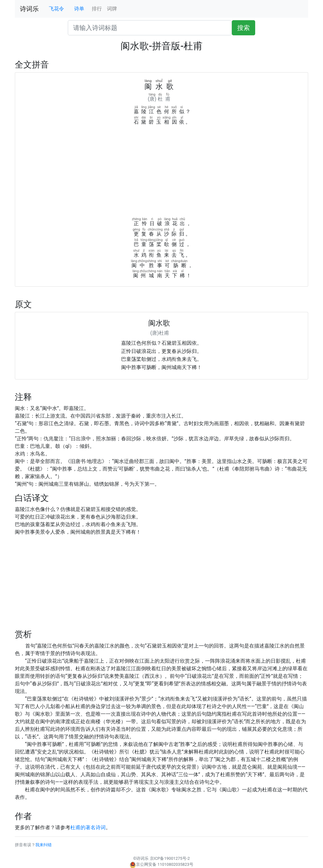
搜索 (244, 28)
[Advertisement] (161, 173)
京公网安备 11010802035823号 (161, 864)
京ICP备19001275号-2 (170, 858)
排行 (97, 9)
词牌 (112, 9)
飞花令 (56, 9)
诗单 (79, 9)
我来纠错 (44, 845)
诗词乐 (29, 9)
